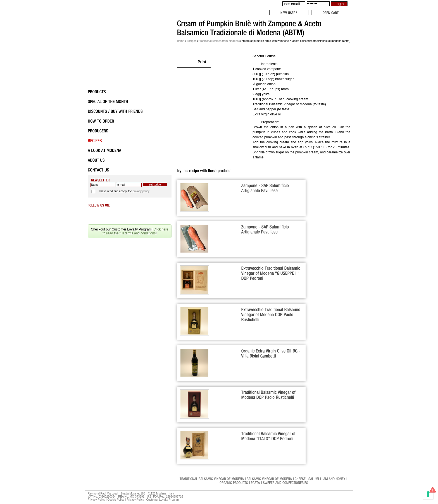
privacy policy (141, 191)
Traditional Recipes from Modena (219, 41)
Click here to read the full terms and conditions (135, 231)
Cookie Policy (116, 500)
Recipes (192, 41)
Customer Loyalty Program (163, 500)
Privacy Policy (96, 500)
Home (181, 41)
